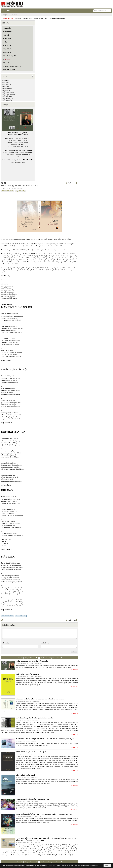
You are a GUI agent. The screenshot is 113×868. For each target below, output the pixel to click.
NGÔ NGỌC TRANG (8, 92)
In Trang (2, 620)
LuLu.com (29, 150)
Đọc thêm (73, 670)
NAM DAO (5, 82)
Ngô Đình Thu (6, 90)
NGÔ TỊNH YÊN (7, 100)
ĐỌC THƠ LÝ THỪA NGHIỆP (26, 775)
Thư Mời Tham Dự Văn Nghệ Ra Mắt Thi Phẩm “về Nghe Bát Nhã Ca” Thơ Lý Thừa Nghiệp (45, 739)
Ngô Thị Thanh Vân (8, 98)
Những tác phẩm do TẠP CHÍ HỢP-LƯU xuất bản (32, 661)
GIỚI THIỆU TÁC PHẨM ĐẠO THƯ (28, 674)
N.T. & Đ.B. (6, 80)
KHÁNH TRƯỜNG (8, 191)
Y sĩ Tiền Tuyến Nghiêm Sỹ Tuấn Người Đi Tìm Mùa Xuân (34, 718)
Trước (70, 183)
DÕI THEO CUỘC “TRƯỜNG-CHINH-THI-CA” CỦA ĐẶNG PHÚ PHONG (40, 699)
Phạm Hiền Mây (20, 191)
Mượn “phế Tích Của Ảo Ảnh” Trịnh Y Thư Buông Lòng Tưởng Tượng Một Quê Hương (44, 814)
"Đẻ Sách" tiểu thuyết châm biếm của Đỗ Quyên (31, 752)
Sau (75, 183)
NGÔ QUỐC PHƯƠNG (9, 94)
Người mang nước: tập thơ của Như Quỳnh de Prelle (33, 799)
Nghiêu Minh (6, 86)
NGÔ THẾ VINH (7, 96)
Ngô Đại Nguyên (7, 88)
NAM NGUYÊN (7, 84)
